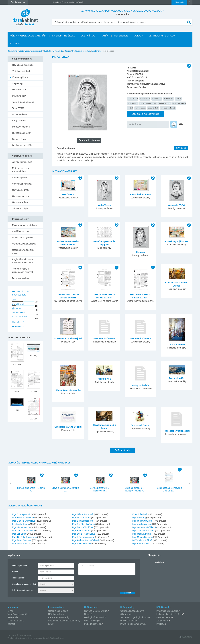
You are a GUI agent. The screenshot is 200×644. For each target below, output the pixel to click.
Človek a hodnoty (20, 190)
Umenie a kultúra (20, 202)
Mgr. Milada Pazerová (83, 514)
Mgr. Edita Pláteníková (23, 518)
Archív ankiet (17, 326)
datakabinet (159, 562)
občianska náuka (179, 103)
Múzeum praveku (93, 624)
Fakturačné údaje (16, 621)
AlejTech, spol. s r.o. (55, 638)
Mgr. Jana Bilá (19, 534)
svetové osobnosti (168, 108)
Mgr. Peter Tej (139, 518)
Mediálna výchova (21, 231)
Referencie (121, 36)
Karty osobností (20, 121)
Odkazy (139, 36)
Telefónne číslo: (19, 578)
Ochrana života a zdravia (24, 244)
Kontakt (15, 43)
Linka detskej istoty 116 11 (169, 614)
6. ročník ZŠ (58, 51)
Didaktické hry (19, 90)
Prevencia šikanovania (167, 611)
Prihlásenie (179, 2)
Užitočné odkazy (56, 614)
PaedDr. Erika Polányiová (24, 537)
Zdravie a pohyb (20, 208)
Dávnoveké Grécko (140, 425)
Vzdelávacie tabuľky (22, 71)
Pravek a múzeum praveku (133, 624)
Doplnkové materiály (22, 145)
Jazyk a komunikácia (22, 162)
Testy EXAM (18, 108)
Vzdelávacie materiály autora (145, 114)
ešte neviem (17, 308)
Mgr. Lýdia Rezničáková (84, 534)
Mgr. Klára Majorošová (83, 537)
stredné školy (153, 108)
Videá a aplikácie (20, 77)
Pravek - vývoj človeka (177, 241)
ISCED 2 (48, 51)
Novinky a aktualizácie (23, 65)
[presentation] (102, 582)
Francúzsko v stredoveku (177, 431)
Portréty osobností (21, 127)
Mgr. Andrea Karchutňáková (86, 540)
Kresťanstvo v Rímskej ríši (68, 338)
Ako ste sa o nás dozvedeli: (24, 584)
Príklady (160, 624)
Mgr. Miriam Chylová (142, 521)
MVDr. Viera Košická (142, 540)
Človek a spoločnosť (22, 184)
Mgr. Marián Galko (21, 527)
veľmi (14, 300)
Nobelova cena (164, 103)
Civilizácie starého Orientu (68, 427)
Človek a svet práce (22, 196)
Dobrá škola (88, 36)
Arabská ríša (104, 379)
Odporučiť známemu (89, 140)
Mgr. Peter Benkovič (22, 540)
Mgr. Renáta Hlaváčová (84, 524)
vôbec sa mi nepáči (19, 316)
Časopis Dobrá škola (58, 611)
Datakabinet (12, 51)
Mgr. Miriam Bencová (142, 537)
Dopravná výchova (21, 278)
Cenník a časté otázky (162, 36)
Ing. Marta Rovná (20, 524)
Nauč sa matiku (164, 617)
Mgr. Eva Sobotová (81, 531)
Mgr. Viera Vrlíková (21, 544)
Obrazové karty (19, 114)
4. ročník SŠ (145, 98)
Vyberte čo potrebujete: (22, 590)
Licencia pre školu (64, 36)
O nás (105, 36)
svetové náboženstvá (140, 338)
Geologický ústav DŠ (94, 617)
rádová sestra (140, 108)
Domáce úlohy (19, 139)
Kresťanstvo (96, 51)
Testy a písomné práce (23, 102)
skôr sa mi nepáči (19, 312)
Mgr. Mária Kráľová (81, 518)
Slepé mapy (18, 83)
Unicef (87, 614)
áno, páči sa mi (18, 304)
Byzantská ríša (177, 378)
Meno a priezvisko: (20, 565)
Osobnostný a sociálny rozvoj (23, 252)
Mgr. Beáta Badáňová (83, 521)
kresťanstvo (132, 103)
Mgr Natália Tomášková (23, 531)
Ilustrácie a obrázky (21, 133)
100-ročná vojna (177, 344)
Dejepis (68, 51)
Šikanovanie (126, 614)
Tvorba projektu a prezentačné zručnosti (23, 270)
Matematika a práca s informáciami (22, 170)
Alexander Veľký (177, 205)
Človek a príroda (20, 178)
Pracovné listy (19, 96)
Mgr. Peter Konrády (82, 544)
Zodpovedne (162, 621)
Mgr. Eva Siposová (21, 514)
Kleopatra (140, 252)
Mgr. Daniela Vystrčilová (24, 521)
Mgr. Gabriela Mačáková (144, 527)
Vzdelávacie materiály (18, 614)
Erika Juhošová (140, 514)
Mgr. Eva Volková (141, 544)
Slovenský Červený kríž (96, 611)
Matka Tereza (135, 124)
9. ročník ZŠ (168, 98)
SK (190, 2)
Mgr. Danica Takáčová (83, 527)
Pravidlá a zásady (129, 621)
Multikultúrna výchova (23, 238)
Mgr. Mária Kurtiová (142, 534)
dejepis (178, 98)
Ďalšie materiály (122, 450)
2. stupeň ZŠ (133, 98)
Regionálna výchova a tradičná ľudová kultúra (23, 261)
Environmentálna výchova (24, 225)
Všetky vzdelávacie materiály (28, 36)
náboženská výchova (148, 103)
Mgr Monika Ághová (142, 524)
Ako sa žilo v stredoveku (68, 390)
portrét (130, 108)
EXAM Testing (91, 621)
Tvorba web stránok (16, 638)
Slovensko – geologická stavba (135, 617)
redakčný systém (33, 638)
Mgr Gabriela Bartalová (143, 531)
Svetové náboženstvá (81, 51)
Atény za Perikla (140, 385)
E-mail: (15, 572)
